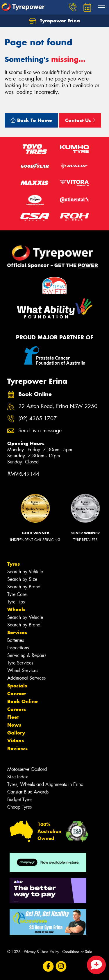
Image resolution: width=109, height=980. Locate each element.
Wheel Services (23, 670)
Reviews (17, 748)
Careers (17, 709)
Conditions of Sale (77, 952)
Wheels (16, 610)
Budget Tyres (20, 799)
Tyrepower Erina (54, 21)
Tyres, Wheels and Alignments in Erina (45, 784)
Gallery (16, 733)
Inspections (18, 648)
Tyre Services (20, 663)
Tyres (14, 564)
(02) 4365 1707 (37, 419)
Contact (17, 694)
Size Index (18, 777)
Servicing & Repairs (27, 655)
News (14, 725)
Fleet (13, 717)
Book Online (23, 701)
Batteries (16, 640)
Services (17, 633)
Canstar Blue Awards (28, 792)
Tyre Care (17, 594)
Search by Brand (24, 587)
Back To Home (31, 120)
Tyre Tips (16, 602)
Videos (16, 741)
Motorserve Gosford (27, 769)
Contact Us (80, 120)
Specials (17, 686)
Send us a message (40, 431)
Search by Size (22, 579)
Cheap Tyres (19, 807)
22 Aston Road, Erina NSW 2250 (58, 406)
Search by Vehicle (25, 572)
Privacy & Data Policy (41, 952)
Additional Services (26, 678)
